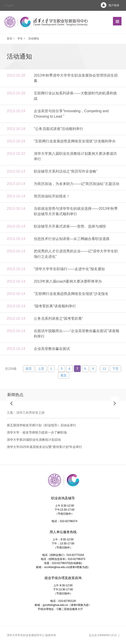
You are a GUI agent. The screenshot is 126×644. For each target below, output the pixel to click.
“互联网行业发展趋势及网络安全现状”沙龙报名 (71, 294)
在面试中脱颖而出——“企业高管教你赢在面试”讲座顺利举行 (77, 334)
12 (104, 369)
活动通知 (34, 39)
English (9, 5)
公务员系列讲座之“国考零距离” (58, 319)
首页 (9, 39)
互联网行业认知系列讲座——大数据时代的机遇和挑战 (75, 96)
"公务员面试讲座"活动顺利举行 (58, 129)
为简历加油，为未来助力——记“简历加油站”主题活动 (77, 184)
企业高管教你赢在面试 (52, 349)
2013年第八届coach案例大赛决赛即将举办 (68, 281)
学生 (20, 39)
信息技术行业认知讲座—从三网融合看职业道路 (72, 239)
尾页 (64, 375)
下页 (115, 369)
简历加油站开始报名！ (52, 196)
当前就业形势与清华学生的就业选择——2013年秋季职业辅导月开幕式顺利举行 (76, 211)
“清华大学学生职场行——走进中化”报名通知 (69, 269)
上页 (41, 369)
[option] (63, 411)
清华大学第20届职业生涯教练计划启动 (34, 440)
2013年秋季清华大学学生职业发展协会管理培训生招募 (76, 78)
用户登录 (108, 5)
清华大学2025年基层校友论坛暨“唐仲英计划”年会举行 (44, 447)
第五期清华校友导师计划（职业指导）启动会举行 (41, 425)
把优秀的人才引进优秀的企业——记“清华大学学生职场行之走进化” (76, 254)
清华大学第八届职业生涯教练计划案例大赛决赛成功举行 (75, 156)
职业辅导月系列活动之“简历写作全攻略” (66, 171)
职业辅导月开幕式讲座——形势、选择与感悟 (70, 226)
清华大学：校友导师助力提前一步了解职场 (37, 432)
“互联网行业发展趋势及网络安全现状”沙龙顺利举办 (75, 141)
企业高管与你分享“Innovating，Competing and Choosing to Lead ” (71, 114)
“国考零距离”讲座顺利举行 (55, 306)
